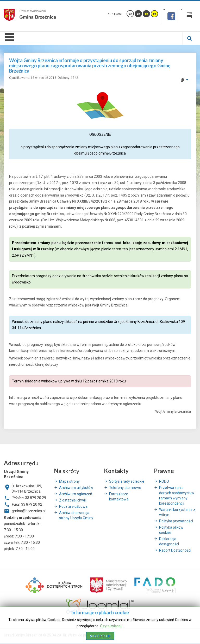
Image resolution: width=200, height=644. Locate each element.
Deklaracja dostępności (169, 541)
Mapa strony (69, 481)
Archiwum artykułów (76, 488)
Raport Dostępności (175, 550)
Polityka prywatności (176, 521)
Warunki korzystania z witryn (177, 512)
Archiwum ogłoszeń (76, 494)
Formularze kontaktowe (119, 497)
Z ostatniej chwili (73, 500)
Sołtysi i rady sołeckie (127, 481)
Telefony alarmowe (125, 488)
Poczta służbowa (73, 506)
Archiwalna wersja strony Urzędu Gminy (76, 515)
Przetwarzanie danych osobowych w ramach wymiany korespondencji (177, 495)
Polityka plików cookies (171, 530)
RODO (164, 481)
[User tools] (184, 80)
